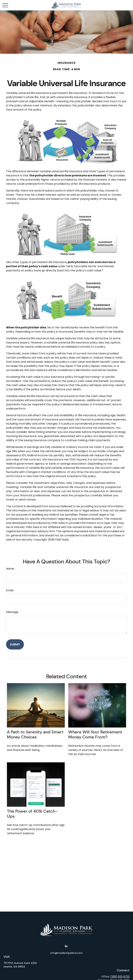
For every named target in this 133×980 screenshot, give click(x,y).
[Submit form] (15, 644)
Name (10, 569)
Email (10, 590)
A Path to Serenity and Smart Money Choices (35, 734)
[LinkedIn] (66, 946)
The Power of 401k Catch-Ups (32, 814)
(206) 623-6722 (120, 977)
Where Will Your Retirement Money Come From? (95, 734)
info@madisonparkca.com (66, 953)
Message (12, 612)
